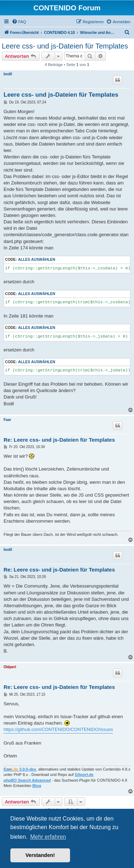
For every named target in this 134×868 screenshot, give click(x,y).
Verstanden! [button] (40, 855)
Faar (7, 420)
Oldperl (10, 667)
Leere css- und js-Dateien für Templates (65, 46)
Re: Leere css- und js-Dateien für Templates (59, 440)
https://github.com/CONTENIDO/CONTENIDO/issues (58, 729)
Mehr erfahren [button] (48, 837)
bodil (8, 74)
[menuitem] (19, 22)
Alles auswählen (36, 260)
